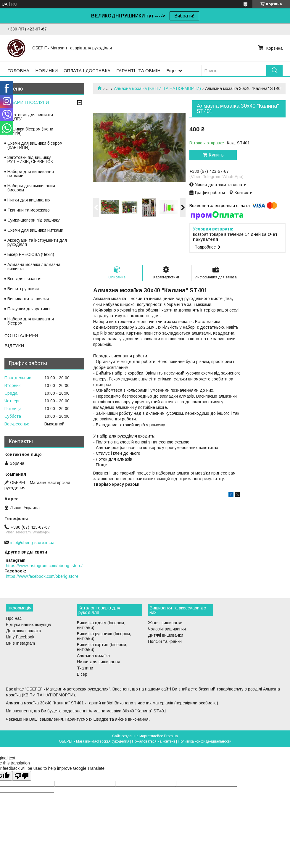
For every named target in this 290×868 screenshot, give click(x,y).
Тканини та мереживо (29, 210)
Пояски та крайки (165, 641)
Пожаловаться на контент (154, 741)
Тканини (85, 668)
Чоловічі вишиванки (167, 629)
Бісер (82, 674)
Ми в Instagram (20, 643)
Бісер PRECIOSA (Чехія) (31, 254)
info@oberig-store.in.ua (32, 543)
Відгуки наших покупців (28, 625)
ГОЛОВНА (18, 71)
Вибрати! (184, 16)
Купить (216, 155)
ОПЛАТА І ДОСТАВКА (87, 71)
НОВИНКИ (46, 71)
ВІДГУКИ (14, 346)
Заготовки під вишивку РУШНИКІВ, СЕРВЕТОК (30, 159)
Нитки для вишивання (29, 200)
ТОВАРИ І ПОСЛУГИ (27, 102)
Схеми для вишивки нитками (35, 230)
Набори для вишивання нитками (31, 174)
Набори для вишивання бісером (31, 321)
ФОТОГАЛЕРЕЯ (21, 335)
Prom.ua (171, 736)
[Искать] (274, 71)
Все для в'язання (24, 279)
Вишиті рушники (23, 289)
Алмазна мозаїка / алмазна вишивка (34, 267)
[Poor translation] (22, 776)
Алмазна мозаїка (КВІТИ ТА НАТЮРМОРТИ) (157, 88)
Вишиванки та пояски (28, 299)
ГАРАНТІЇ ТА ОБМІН (138, 71)
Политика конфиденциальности (205, 741)
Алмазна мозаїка (93, 656)
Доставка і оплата (24, 631)
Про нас (14, 618)
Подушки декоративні (29, 309)
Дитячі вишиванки (166, 635)
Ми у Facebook (20, 637)
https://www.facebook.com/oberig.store (42, 576)
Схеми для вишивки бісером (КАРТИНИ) (35, 145)
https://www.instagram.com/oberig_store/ (44, 566)
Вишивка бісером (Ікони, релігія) (31, 131)
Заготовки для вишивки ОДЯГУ (30, 117)
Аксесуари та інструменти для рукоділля (37, 242)
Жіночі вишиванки (165, 623)
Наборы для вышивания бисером (31, 188)
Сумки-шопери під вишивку (34, 220)
